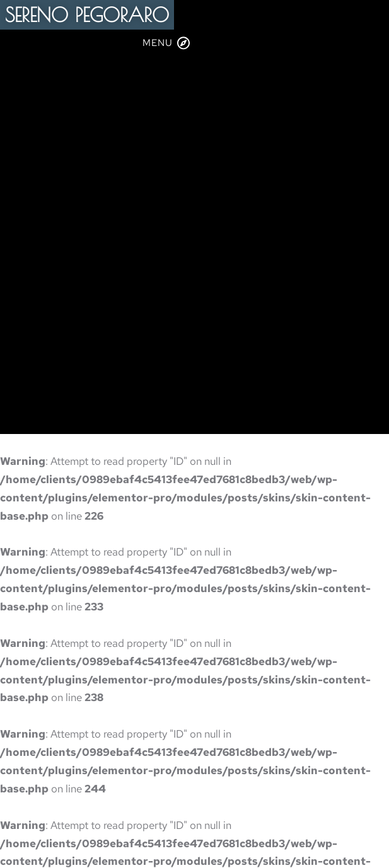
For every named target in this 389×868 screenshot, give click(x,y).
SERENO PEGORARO (87, 14)
